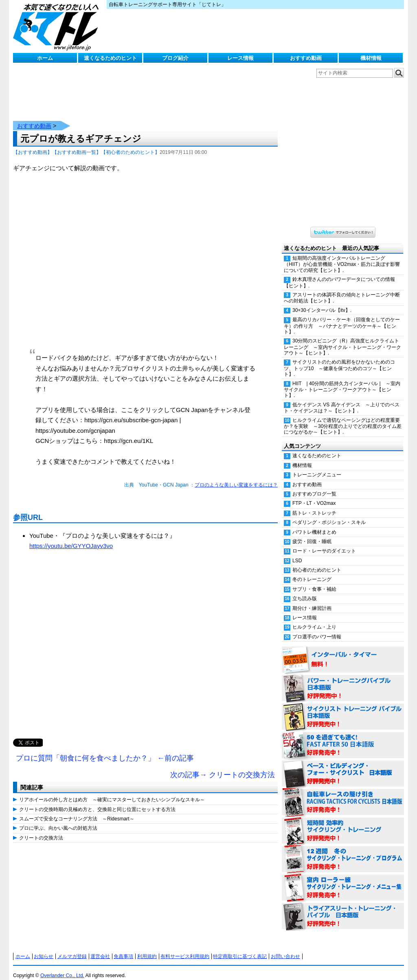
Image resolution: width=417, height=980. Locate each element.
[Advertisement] (145, 645)
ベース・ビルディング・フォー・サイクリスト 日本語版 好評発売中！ (343, 766)
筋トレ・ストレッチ (314, 505)
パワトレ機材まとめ (314, 524)
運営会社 (100, 948)
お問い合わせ (285, 948)
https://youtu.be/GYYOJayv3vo (71, 538)
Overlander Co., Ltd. (62, 967)
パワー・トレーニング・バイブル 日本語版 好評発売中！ (343, 680)
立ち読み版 (305, 590)
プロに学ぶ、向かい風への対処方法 (58, 820)
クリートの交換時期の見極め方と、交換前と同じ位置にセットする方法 (97, 801)
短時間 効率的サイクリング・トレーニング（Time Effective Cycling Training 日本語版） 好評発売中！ (343, 823)
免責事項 (123, 948)
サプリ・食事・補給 (314, 581)
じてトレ (58, 26)
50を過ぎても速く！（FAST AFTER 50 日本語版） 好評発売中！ (343, 737)
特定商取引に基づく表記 (240, 948)
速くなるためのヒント (110, 58)
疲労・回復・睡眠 (312, 533)
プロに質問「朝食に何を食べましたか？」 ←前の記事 (105, 750)
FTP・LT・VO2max (314, 495)
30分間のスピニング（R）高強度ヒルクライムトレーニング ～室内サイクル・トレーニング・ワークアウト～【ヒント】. (342, 339)
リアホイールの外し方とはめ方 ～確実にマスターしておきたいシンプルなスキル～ (112, 791)
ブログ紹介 (175, 58)
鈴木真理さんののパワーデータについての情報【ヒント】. (339, 274)
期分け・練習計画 (312, 600)
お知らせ (44, 948)
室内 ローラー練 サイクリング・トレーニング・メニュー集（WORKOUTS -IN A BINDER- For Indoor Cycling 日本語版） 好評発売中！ (343, 880)
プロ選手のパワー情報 (317, 629)
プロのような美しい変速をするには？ (236, 477)
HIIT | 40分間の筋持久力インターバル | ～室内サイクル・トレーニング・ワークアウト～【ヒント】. (342, 381)
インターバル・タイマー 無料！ (343, 652)
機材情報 (371, 58)
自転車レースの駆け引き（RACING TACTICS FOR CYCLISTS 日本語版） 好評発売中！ (343, 794)
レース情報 (240, 58)
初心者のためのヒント (317, 562)
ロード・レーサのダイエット (324, 543)
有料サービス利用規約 (185, 948)
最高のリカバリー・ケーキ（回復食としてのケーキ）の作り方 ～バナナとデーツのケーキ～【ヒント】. (342, 318)
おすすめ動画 (306, 58)
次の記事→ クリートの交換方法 (223, 767)
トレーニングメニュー (317, 467)
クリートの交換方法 (41, 830)
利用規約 (147, 948)
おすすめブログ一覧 (314, 486)
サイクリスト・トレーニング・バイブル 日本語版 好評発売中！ (343, 709)
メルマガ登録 (72, 948)
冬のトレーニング (312, 571)
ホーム (45, 58)
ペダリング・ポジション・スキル (329, 514)
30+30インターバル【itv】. (322, 302)
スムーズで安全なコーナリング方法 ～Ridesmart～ (77, 811)
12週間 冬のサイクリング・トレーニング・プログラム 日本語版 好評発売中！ (343, 851)
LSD (297, 552)
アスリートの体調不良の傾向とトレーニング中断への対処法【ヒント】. (342, 290)
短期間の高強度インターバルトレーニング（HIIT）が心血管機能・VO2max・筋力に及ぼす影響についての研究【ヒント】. (342, 256)
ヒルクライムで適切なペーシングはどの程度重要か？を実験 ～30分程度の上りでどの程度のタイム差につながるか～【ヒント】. (343, 418)
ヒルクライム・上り (314, 619)
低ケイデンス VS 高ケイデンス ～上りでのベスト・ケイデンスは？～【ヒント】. (342, 400)
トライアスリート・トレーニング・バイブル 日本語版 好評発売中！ (343, 908)
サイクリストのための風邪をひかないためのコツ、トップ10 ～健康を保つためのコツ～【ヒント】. (339, 360)
